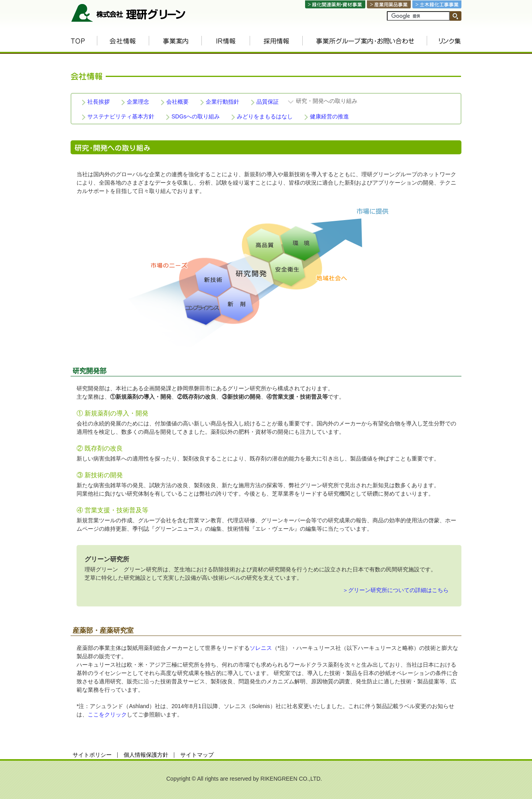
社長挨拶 (99, 102)
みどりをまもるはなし (265, 116)
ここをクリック (107, 714)
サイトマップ (197, 755)
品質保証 (268, 102)
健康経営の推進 (329, 116)
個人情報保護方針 (146, 755)
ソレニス (261, 648)
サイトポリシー (92, 755)
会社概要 (177, 102)
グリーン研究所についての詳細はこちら (398, 590)
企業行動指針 (223, 102)
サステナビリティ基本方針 (121, 116)
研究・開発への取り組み (327, 101)
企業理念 (138, 102)
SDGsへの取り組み (196, 116)
